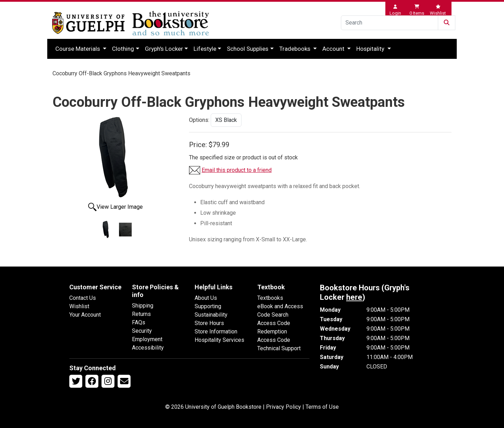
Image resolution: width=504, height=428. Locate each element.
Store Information (216, 332)
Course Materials (78, 49)
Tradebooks (296, 49)
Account (334, 49)
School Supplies (248, 49)
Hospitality (371, 49)
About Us (206, 298)
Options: (199, 120)
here (354, 297)
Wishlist (79, 306)
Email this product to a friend (237, 170)
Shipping (143, 306)
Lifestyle (205, 49)
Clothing (123, 49)
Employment (147, 339)
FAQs (139, 322)
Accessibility (148, 348)
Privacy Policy (283, 407)
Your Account (85, 315)
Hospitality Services (219, 340)
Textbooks (270, 298)
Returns (141, 314)
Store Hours (209, 323)
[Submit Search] (447, 23)
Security (142, 331)
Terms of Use (322, 407)
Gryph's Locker (164, 49)
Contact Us (83, 298)
